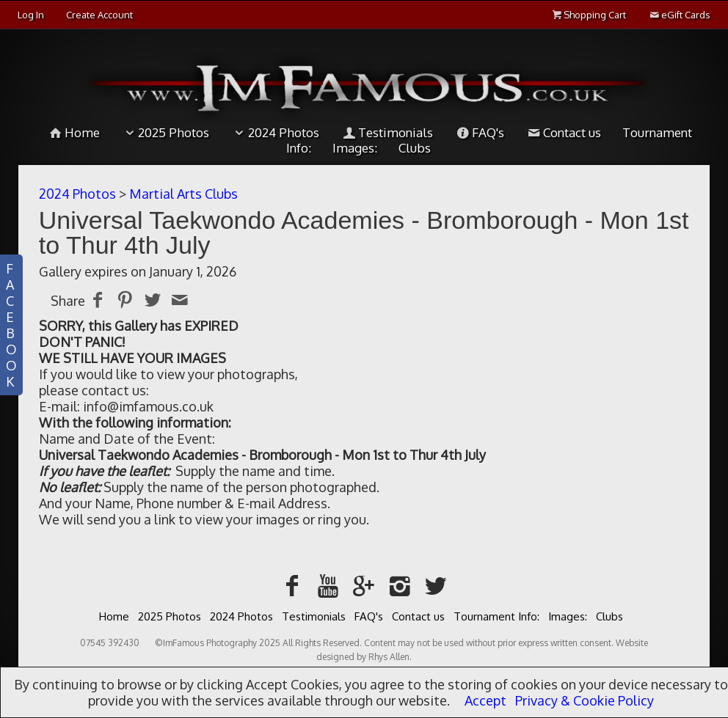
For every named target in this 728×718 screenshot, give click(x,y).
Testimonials (387, 132)
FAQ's (479, 132)
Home (73, 132)
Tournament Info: (496, 616)
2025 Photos (165, 132)
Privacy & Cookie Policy (585, 700)
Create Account (99, 15)
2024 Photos (275, 132)
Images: (568, 616)
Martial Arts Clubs (183, 194)
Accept (485, 700)
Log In (31, 15)
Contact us (563, 132)
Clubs (609, 616)
